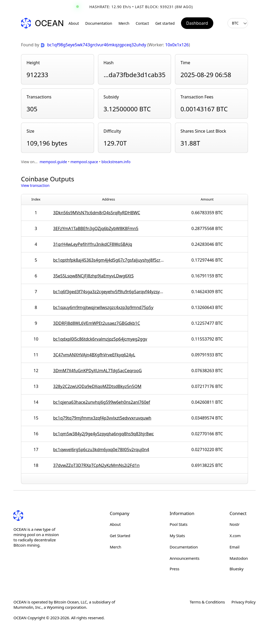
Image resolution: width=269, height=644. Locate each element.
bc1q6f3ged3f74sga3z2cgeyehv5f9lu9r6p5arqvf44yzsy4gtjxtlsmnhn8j (108, 292)
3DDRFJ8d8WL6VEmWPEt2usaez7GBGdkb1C (97, 323)
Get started (165, 23)
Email (235, 547)
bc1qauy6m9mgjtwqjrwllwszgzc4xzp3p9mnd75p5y (103, 307)
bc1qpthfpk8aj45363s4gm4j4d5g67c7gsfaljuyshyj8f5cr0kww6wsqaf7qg (108, 260)
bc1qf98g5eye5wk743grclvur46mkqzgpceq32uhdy (94, 45)
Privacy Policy (244, 602)
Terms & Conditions (207, 602)
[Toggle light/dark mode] (220, 23)
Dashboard (197, 23)
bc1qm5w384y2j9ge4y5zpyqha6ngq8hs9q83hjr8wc (103, 434)
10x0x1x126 (177, 45)
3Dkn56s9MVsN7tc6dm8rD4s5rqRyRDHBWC (97, 213)
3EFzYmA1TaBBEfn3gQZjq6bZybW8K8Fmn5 (96, 228)
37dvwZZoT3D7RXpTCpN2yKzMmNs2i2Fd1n (96, 465)
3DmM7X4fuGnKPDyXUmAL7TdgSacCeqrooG (97, 371)
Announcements (185, 558)
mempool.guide (53, 162)
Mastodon (239, 558)
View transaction (35, 185)
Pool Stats (179, 524)
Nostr (235, 524)
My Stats (177, 536)
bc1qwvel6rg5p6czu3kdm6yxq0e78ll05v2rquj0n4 (101, 450)
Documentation (99, 23)
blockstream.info (116, 162)
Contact (142, 23)
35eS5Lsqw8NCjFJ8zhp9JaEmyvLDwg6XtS (93, 276)
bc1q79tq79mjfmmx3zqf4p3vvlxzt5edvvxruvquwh (102, 418)
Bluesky (237, 569)
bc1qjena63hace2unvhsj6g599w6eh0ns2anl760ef (102, 402)
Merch (124, 23)
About (74, 23)
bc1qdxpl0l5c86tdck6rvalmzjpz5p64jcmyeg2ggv (100, 339)
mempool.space (84, 162)
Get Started (120, 536)
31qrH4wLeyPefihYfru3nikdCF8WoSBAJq (93, 244)
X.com (235, 536)
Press (175, 569)
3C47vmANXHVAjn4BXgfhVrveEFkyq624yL (94, 355)
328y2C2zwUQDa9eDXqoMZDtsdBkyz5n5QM (97, 386)
